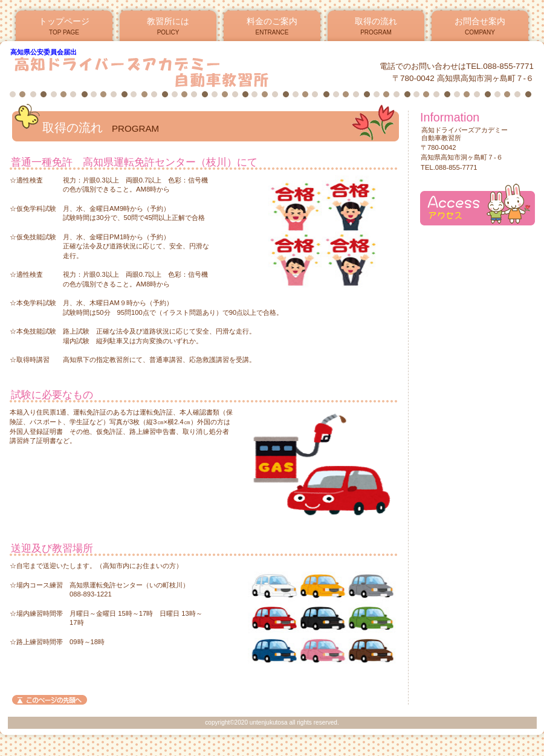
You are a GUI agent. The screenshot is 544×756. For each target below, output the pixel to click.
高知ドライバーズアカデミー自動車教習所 (156, 72)
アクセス (478, 205)
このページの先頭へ (50, 700)
